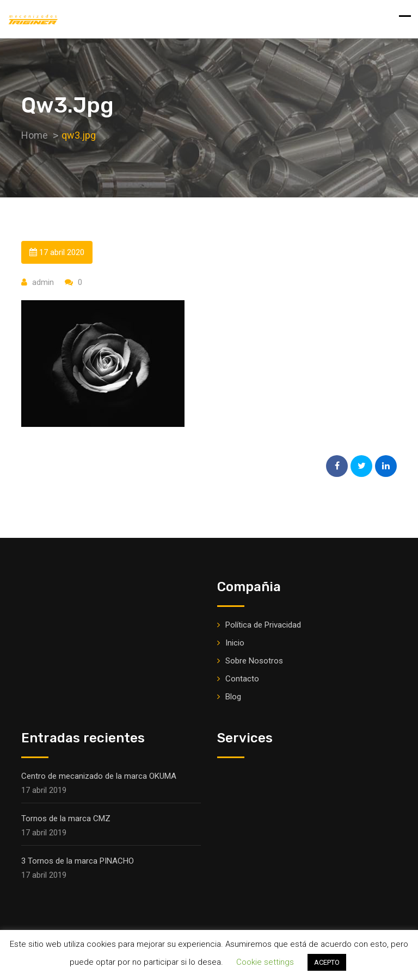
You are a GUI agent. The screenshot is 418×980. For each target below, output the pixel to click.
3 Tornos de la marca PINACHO (78, 861)
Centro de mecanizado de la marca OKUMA (99, 776)
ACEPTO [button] (327, 962)
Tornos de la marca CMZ (66, 818)
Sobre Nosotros (254, 661)
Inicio (235, 643)
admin (43, 282)
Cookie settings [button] (265, 962)
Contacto (242, 679)
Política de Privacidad (263, 625)
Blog (233, 697)
